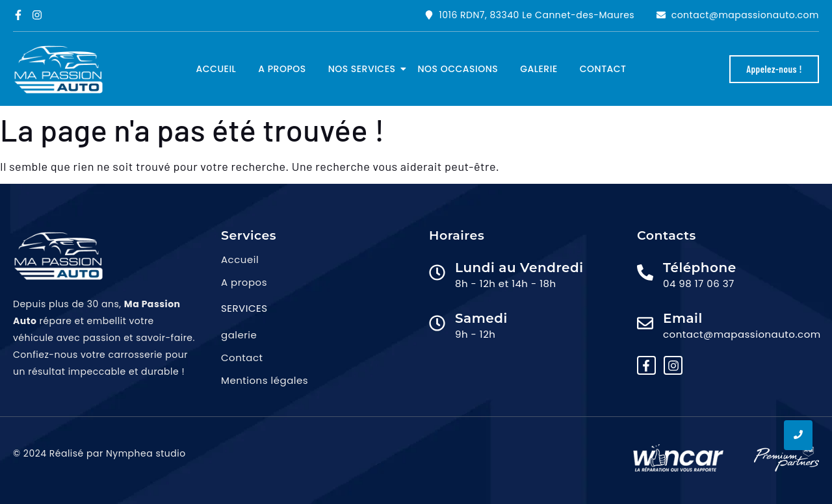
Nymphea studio (146, 453)
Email (683, 318)
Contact (603, 69)
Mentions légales (265, 380)
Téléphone (700, 268)
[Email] (645, 324)
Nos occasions (458, 69)
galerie (239, 335)
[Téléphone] (645, 273)
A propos (282, 69)
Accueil (216, 69)
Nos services (364, 69)
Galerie (539, 69)
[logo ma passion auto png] (58, 69)
